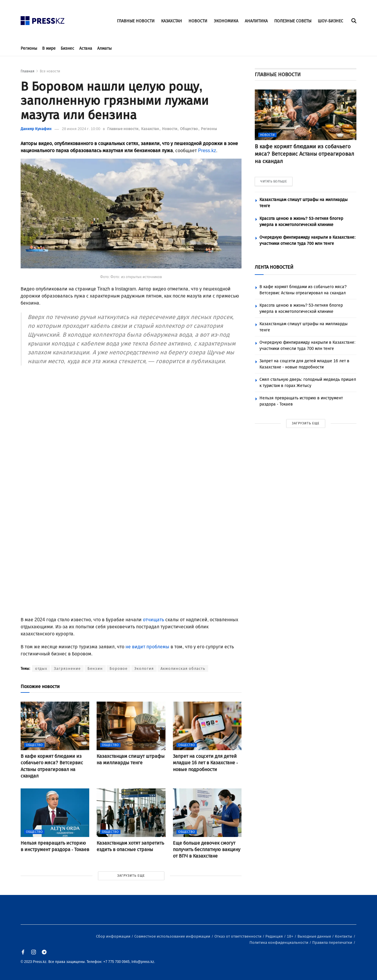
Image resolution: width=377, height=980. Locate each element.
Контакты (344, 936)
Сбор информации (114, 936)
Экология (144, 668)
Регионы (29, 48)
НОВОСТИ (198, 21)
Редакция (275, 936)
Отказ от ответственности (238, 936)
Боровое (119, 668)
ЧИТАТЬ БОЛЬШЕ (274, 181)
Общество (189, 129)
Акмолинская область (183, 668)
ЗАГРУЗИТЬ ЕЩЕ (131, 876)
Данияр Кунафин (36, 129)
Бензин (95, 668)
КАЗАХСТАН (172, 21)
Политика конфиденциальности (279, 942)
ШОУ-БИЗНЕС (330, 21)
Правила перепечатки (333, 942)
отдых (41, 668)
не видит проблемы (147, 647)
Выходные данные (315, 936)
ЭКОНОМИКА (226, 21)
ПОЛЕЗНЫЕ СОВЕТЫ (293, 21)
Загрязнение (67, 668)
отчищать (153, 620)
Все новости (50, 71)
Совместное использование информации (173, 936)
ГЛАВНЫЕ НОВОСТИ (136, 21)
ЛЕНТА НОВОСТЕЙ (274, 267)
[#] (43, 19)
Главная (28, 71)
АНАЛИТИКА (256, 21)
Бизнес (67, 48)
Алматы (104, 48)
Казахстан (151, 129)
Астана (86, 48)
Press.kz (207, 151)
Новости (170, 129)
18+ (291, 936)
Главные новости (123, 129)
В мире (49, 48)
